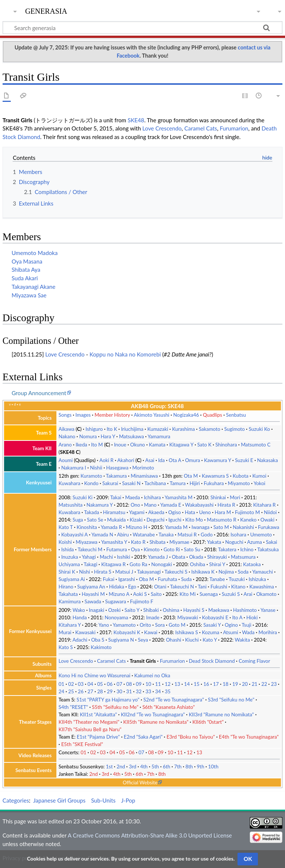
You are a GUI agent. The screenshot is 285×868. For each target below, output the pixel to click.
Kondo (91, 483)
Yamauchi (263, 572)
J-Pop (128, 800)
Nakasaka (268, 460)
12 (168, 684)
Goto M (177, 625)
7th (178, 767)
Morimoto (143, 468)
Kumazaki (158, 429)
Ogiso (174, 512)
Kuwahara (70, 483)
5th (155, 767)
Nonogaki (161, 564)
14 (187, 684)
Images (83, 415)
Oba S (98, 640)
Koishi (65, 542)
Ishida (68, 549)
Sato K (204, 445)
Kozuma (211, 632)
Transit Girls (143, 661)
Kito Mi (188, 594)
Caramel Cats (201, 128)
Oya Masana (27, 261)
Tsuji (246, 625)
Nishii (96, 468)
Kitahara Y (70, 625)
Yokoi (259, 483)
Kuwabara (70, 512)
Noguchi (234, 542)
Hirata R (226, 505)
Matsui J (125, 572)
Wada (248, 632)
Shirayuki (217, 557)
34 (158, 691)
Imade (153, 617)
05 (100, 684)
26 (81, 691)
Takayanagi (149, 572)
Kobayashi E (215, 617)
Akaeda (156, 512)
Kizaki (136, 520)
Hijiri (195, 483)
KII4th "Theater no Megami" (89, 722)
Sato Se (95, 520)
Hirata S (103, 572)
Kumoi (259, 476)
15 (197, 684)
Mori (235, 497)
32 (139, 691)
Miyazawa (87, 542)
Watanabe (144, 535)
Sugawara (116, 601)
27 (91, 691)
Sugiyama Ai (72, 579)
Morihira (268, 632)
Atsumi (231, 632)
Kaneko (248, 520)
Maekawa (219, 610)
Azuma (255, 542)
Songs (65, 415)
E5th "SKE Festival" (82, 744)
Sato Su (192, 549)
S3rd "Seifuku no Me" (231, 700)
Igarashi (127, 579)
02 (71, 684)
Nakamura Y (100, 505)
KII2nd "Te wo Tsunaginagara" (153, 714)
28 (100, 691)
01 (62, 684)
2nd (121, 767)
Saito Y (132, 610)
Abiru (123, 535)
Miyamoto (239, 483)
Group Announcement (39, 393)
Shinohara (226, 445)
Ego (132, 587)
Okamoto (266, 594)
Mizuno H (137, 527)
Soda (243, 572)
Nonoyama (116, 617)
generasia (46, 10)
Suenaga (209, 594)
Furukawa (268, 527)
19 (235, 684)
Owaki (268, 520)
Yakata (214, 542)
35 (168, 691)
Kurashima (184, 429)
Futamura (117, 549)
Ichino (247, 549)
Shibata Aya (26, 270)
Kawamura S (215, 476)
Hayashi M (93, 594)
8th (189, 767)
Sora (160, 625)
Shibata (158, 542)
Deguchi (156, 520)
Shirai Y (217, 564)
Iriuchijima (132, 429)
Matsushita (71, 505)
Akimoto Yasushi (151, 415)
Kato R (138, 542)
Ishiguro (94, 429)
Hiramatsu (114, 512)
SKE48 (136, 120)
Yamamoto (124, 625)
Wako (79, 610)
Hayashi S (194, 610)
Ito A (237, 617)
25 (71, 691)
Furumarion (234, 128)
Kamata (157, 445)
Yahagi (89, 557)
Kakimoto (101, 647)
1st (109, 767)
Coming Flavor (254, 661)
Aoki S (140, 594)
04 (91, 684)
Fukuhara (214, 483)
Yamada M (176, 527)
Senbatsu (236, 415)
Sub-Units (103, 800)
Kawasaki (86, 632)
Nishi (85, 572)
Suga (78, 520)
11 (158, 684)
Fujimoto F (142, 601)
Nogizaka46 (186, 415)
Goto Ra (138, 564)
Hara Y (108, 436)
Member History (112, 415)
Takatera (227, 549)
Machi (107, 557)
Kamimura (70, 601)
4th (144, 767)
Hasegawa (117, 468)
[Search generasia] (142, 28)
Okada (196, 557)
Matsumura (243, 557)
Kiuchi (192, 640)
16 (206, 684)
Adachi (80, 640)
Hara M (223, 512)
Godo (207, 535)
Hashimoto (245, 610)
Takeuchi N (182, 587)
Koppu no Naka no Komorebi (125, 354)
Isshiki (124, 557)
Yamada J (158, 557)
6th (167, 767)
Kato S (66, 647)
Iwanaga (200, 527)
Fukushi (219, 587)
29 (110, 691)
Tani (202, 587)
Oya (135, 549)
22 (264, 684)
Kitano (238, 587)
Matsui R (187, 535)
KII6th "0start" (208, 722)
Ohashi (173, 640)
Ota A (175, 460)
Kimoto (152, 549)
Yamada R (112, 527)
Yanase (268, 610)
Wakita (242, 640)
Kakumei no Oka (152, 675)
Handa (80, 617)
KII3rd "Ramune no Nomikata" (222, 714)
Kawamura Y (218, 460)
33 (148, 691)
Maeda (132, 497)
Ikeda (81, 445)
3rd (132, 767)
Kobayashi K (127, 632)
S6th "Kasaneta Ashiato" (169, 707)
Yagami (137, 512)
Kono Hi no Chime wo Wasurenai (94, 675)
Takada (91, 512)
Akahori (126, 460)
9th (200, 767)
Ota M (191, 476)
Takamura (116, 476)
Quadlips (213, 415)
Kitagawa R (114, 564)
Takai (116, 497)
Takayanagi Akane (33, 287)
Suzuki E (244, 460)
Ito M (97, 445)
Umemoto (261, 535)
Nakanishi (243, 527)
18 (226, 684)
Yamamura (159, 436)
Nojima (226, 572)
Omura (193, 460)
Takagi (91, 564)
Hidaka (117, 587)
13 (177, 684)
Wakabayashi (199, 505)
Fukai (109, 579)
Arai (248, 594)
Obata (178, 557)
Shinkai (218, 497)
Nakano (67, 436)
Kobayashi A (74, 535)
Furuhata (167, 579)
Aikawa (67, 429)
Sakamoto (210, 429)
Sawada (93, 601)
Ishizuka (257, 579)
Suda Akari (25, 278)
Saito (156, 594)
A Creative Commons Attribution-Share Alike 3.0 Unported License (150, 835)
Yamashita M (179, 497)
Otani (160, 587)
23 (274, 684)
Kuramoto (91, 476)
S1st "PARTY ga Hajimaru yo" (108, 700)
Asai (150, 460)
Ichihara (153, 497)
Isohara (238, 535)
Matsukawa (132, 436)
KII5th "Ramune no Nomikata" (156, 722)
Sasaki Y (212, 625)
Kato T (66, 527)
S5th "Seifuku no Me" (115, 707)
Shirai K (67, 572)
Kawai (151, 632)
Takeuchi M (90, 549)
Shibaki (151, 610)
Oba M (146, 579)
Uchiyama (69, 564)
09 (139, 684)
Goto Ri (172, 549)
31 (129, 691)
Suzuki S (231, 594)
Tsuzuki (237, 579)
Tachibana (155, 483)
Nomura (88, 436)
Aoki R (107, 460)
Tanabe (217, 579)
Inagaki (97, 610)
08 (129, 684)
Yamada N (102, 535)
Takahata (68, 594)
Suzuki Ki (83, 497)
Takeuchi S (176, 572)
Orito (145, 625)
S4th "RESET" (73, 707)
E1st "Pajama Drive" (98, 737)
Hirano (66, 587)
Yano (104, 625)
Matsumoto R (221, 520)
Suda (186, 579)
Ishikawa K (203, 572)
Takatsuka (268, 549)
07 (119, 684)
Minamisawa (144, 476)
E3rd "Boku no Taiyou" (191, 737)
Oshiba (198, 564)
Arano (65, 445)
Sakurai (110, 483)
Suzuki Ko (259, 429)
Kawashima (262, 587)
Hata (190, 512)
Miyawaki (188, 617)
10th (213, 767)
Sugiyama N (121, 640)
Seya (143, 640)
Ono (135, 505)
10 (148, 684)
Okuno (138, 445)
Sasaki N (131, 483)
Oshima (171, 610)
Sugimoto (235, 429)
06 (110, 684)
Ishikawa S (186, 632)
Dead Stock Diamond (212, 661)
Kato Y (210, 640)
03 (81, 684)
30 (119, 691)
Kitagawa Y (181, 445)
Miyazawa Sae (29, 295)
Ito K (112, 429)
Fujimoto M (248, 512)
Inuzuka (70, 557)
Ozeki (114, 610)
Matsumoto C (256, 445)
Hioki (252, 617)
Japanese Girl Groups (60, 800)
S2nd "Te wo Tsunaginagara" (173, 700)
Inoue (120, 445)
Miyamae (180, 542)
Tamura (178, 483)
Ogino (231, 625)
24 (62, 691)
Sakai (271, 542)
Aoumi (66, 460)
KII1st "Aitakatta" (98, 714)
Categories (16, 800)
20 (245, 684)
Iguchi (175, 520)
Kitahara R (264, 505)
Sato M (221, 527)
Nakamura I (74, 468)
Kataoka (252, 564)
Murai (65, 632)
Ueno (205, 512)
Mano (150, 505)
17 (216, 684)
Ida (161, 460)
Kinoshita (87, 527)
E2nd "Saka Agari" (143, 737)
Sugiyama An (91, 587)
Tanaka (166, 535)
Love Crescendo (162, 128)
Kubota (240, 476)
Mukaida (117, 520)
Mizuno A (119, 594)
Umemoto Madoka (35, 253)
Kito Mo (194, 520)
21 (255, 684)
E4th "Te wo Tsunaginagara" (249, 737)
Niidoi (270, 512)
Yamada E (171, 505)
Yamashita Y (114, 542)
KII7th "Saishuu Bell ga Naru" (90, 729)
